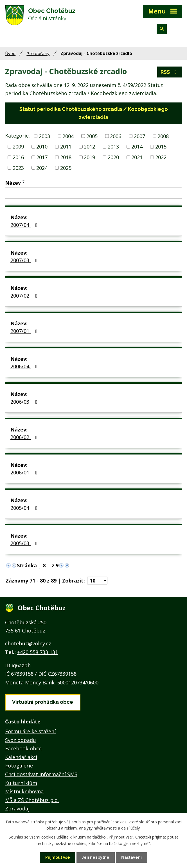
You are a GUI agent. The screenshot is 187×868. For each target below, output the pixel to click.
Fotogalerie (19, 766)
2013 (113, 147)
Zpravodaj (17, 808)
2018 (66, 157)
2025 (66, 168)
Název (13, 183)
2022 (161, 157)
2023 (18, 168)
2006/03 (25, 402)
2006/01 (25, 472)
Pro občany (38, 53)
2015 (161, 147)
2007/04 (25, 225)
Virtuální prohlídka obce (43, 702)
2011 (66, 147)
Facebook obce (23, 748)
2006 (116, 136)
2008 (163, 136)
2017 (42, 157)
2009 (18, 147)
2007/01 (25, 331)
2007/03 (25, 260)
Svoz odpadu (21, 740)
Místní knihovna (24, 791)
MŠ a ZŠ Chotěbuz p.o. (32, 800)
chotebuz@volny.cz (28, 643)
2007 (139, 136)
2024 (42, 168)
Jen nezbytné (96, 857)
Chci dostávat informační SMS (41, 774)
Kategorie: (17, 136)
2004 (68, 136)
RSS (170, 72)
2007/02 (25, 296)
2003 (44, 136)
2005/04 (25, 508)
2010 (42, 147)
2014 (137, 147)
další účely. (131, 828)
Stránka (27, 565)
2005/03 (25, 543)
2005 (92, 136)
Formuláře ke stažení (30, 731)
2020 (113, 157)
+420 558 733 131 (38, 652)
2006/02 (25, 437)
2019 (89, 157)
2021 (137, 157)
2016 (18, 157)
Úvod (10, 53)
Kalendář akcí (21, 757)
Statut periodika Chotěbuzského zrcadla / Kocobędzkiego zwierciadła (94, 113)
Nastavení (131, 857)
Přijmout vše (58, 857)
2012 (89, 147)
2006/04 (25, 366)
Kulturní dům (21, 783)
